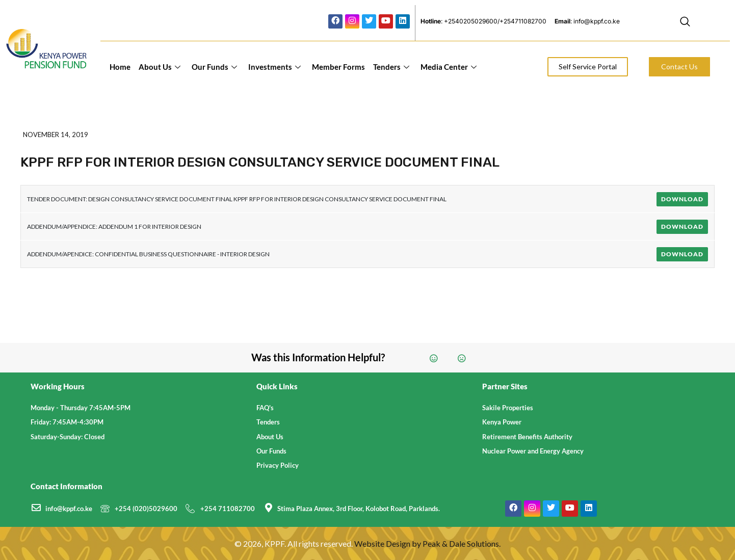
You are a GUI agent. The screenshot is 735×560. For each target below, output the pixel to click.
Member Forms (338, 67)
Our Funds (214, 67)
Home (120, 67)
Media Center (449, 67)
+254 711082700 (228, 509)
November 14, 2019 (56, 135)
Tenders (391, 67)
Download (682, 199)
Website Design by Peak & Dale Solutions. (427, 543)
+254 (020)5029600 (146, 509)
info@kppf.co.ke (69, 509)
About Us (160, 67)
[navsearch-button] (685, 23)
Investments (274, 67)
